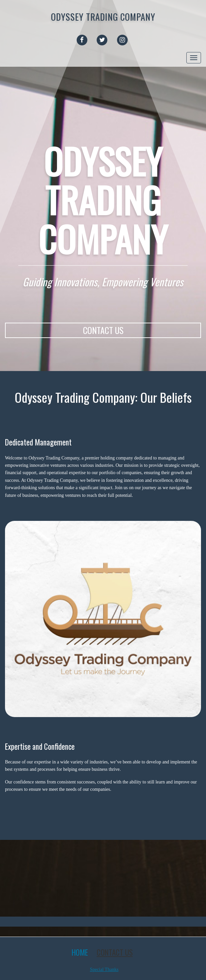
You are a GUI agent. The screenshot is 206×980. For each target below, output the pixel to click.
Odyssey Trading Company (103, 17)
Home (80, 952)
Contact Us (115, 952)
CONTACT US (103, 330)
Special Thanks (104, 969)
